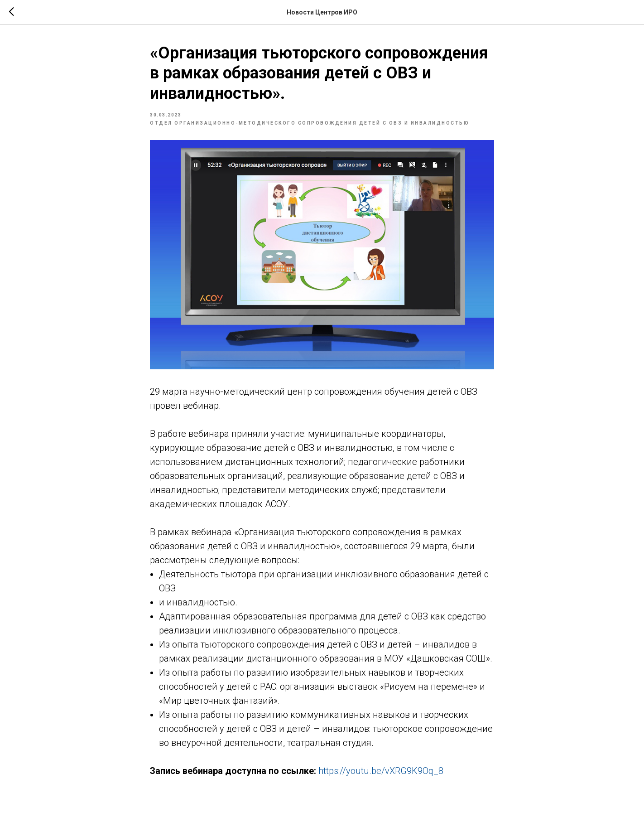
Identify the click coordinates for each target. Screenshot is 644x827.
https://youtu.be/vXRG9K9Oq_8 (381, 771)
